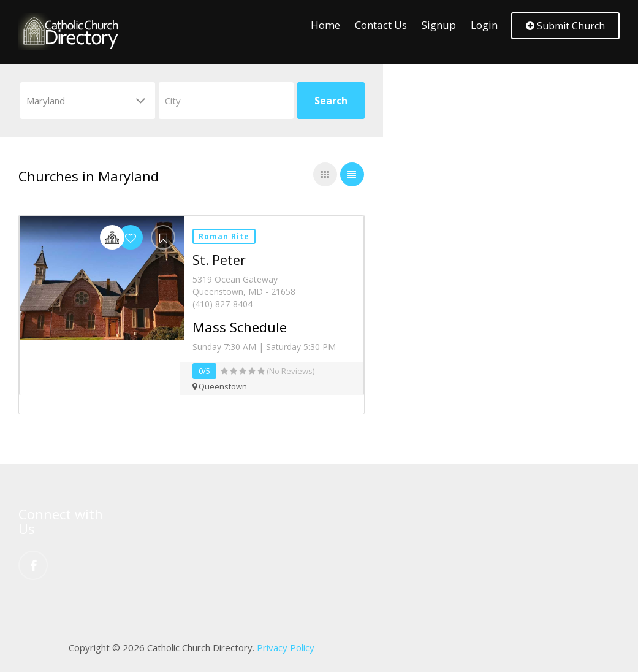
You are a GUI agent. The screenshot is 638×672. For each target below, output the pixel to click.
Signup (439, 25)
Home (325, 25)
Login (484, 25)
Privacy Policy (286, 647)
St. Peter (219, 260)
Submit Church (565, 26)
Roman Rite (224, 236)
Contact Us (381, 25)
